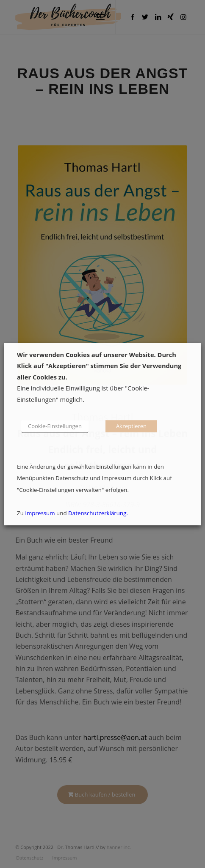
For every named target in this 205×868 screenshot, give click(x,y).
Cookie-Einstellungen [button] (55, 426)
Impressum (40, 513)
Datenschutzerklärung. (98, 513)
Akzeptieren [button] (131, 426)
